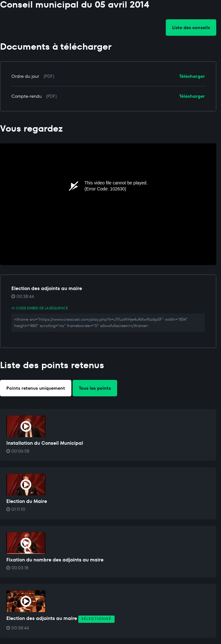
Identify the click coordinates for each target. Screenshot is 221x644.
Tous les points (95, 388)
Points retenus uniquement (36, 388)
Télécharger (192, 76)
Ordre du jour (25, 76)
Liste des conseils (191, 28)
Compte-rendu (27, 96)
